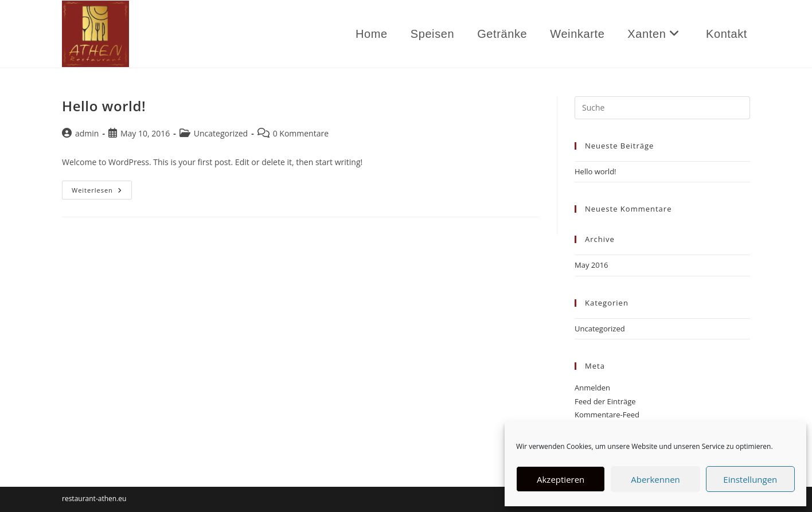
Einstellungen (750, 479)
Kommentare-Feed (607, 415)
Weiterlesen (102, 192)
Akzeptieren (561, 479)
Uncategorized (221, 133)
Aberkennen (655, 479)
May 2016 (592, 265)
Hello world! (104, 106)
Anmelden (592, 388)
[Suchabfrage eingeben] (662, 108)
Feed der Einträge (605, 401)
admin (87, 133)
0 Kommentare (301, 133)
